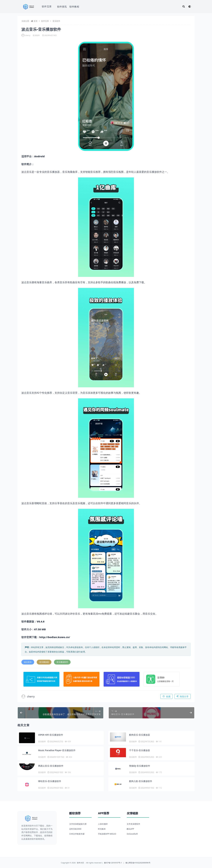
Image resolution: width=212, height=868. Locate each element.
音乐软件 (56, 21)
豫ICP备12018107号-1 (113, 863)
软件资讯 (62, 7)
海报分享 (183, 696)
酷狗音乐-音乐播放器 (140, 735)
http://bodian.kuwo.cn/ (55, 637)
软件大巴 (80, 863)
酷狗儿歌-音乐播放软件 (141, 781)
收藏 (167, 696)
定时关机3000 (75, 829)
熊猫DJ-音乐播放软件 (140, 766)
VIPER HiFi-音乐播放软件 (51, 735)
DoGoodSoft (132, 834)
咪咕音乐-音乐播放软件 (50, 781)
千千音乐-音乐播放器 (140, 750)
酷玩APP (130, 829)
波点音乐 (28, 662)
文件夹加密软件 (133, 824)
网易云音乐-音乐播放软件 (51, 766)
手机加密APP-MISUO (107, 834)
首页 (36, 21)
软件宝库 (47, 6)
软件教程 (74, 7)
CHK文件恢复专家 (77, 834)
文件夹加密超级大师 (78, 824)
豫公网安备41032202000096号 (138, 863)
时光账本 (102, 829)
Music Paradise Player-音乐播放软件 (57, 750)
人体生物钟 (103, 824)
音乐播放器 (44, 662)
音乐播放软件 (62, 662)
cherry (26, 35)
